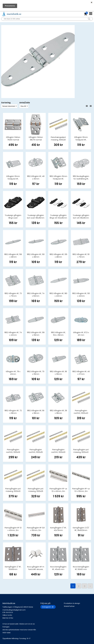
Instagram (48, 607)
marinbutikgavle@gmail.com (21, 611)
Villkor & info (7, 615)
